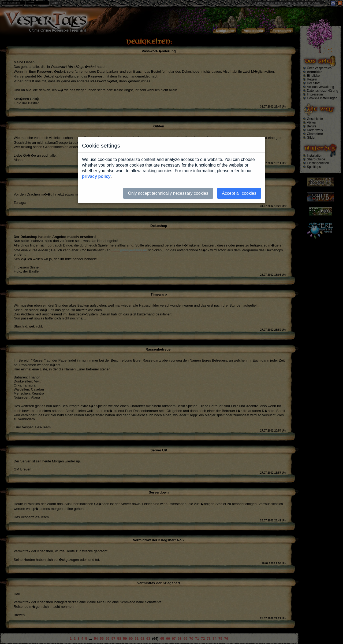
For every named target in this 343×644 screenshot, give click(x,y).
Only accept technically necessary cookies (168, 193)
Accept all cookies (239, 193)
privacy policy (96, 176)
